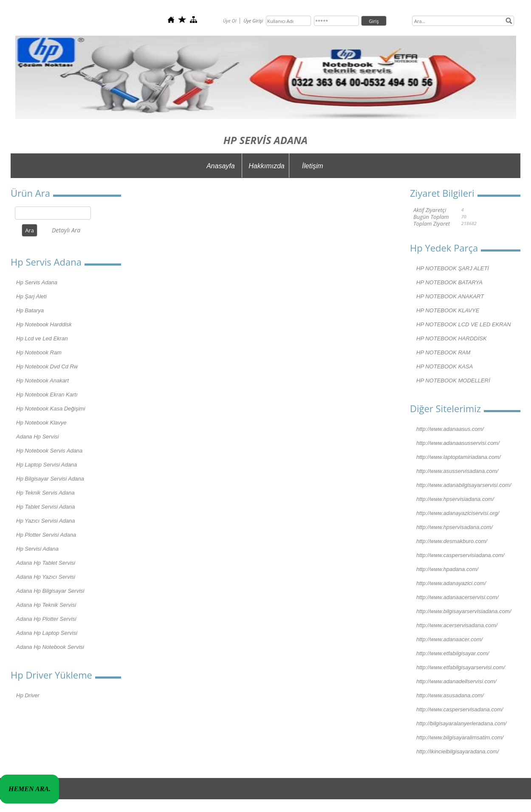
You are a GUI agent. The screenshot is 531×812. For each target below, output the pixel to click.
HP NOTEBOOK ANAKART (450, 296)
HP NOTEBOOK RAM (443, 352)
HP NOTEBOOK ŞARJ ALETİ (453, 268)
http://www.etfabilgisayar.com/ (453, 653)
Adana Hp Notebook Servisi (50, 647)
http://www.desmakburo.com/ (452, 541)
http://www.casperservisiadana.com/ (460, 555)
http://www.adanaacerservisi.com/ (458, 597)
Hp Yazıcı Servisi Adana (46, 521)
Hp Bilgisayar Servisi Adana (50, 479)
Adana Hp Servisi (37, 437)
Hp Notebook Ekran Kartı (47, 395)
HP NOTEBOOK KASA (445, 366)
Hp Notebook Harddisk (44, 324)
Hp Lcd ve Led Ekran (42, 338)
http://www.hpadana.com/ (447, 569)
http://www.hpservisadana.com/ (455, 527)
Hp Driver (28, 695)
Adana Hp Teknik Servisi (46, 605)
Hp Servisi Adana (37, 549)
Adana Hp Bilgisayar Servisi (50, 591)
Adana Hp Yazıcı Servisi (46, 577)
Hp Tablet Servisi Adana (46, 507)
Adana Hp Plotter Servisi (46, 619)
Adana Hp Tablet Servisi (46, 563)
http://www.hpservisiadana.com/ (455, 499)
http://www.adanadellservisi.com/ (456, 681)
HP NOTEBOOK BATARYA (449, 282)
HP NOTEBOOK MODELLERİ (453, 381)
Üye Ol (230, 21)
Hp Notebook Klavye (41, 423)
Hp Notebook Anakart (42, 381)
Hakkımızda (266, 166)
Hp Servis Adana (37, 282)
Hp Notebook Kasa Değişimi (51, 409)
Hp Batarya (30, 310)
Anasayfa (221, 166)
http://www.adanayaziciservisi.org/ (458, 513)
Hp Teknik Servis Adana (45, 493)
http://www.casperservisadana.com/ (460, 709)
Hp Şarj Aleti (31, 296)
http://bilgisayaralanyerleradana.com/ (461, 723)
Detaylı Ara (66, 230)
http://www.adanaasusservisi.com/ (458, 443)
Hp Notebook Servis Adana (49, 451)
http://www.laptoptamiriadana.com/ (459, 457)
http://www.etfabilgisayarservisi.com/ (461, 667)
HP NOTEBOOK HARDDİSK (452, 338)
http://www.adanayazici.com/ (451, 583)
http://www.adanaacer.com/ (449, 639)
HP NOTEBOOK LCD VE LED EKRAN (464, 324)
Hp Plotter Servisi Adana (46, 535)
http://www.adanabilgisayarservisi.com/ (464, 485)
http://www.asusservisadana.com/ (457, 471)
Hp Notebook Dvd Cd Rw (47, 366)
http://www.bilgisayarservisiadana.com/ (464, 611)
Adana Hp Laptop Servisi (47, 633)
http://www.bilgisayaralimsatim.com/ (460, 737)
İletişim (313, 166)
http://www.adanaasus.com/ (450, 429)
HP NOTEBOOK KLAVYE (448, 310)
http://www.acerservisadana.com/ (457, 625)
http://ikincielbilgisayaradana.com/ (458, 751)
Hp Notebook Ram (39, 352)
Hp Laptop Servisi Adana (47, 465)
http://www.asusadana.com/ (450, 695)
